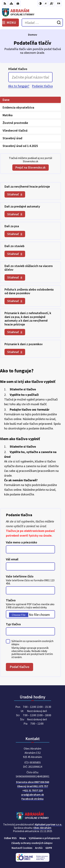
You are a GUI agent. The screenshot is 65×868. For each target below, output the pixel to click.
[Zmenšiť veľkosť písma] (46, 3)
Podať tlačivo (19, 667)
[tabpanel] (30, 270)
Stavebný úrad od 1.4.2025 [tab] (20, 146)
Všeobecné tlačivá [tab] (15, 130)
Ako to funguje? (19, 86)
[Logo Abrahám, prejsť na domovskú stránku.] (32, 12)
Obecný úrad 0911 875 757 (33, 786)
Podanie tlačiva (42, 86)
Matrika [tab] (8, 115)
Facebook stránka (32, 799)
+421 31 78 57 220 (32, 790)
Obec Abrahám (42, 828)
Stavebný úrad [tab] (12, 138)
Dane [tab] (6, 100)
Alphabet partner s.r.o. (48, 824)
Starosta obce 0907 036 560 (32, 782)
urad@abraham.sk (32, 795)
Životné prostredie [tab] (15, 123)
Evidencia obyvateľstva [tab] (18, 107)
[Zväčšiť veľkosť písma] (52, 3)
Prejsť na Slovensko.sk (31, 167)
